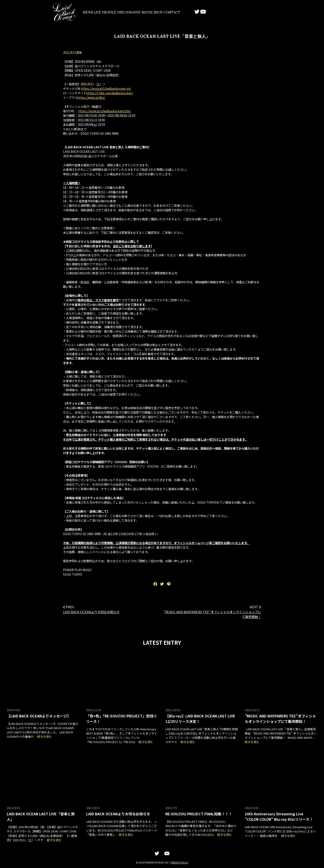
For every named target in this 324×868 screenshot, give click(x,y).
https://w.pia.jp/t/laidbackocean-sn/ (106, 89)
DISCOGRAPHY (151, 12)
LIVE (107, 12)
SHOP (193, 12)
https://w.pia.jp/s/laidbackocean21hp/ (105, 112)
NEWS (91, 12)
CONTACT (212, 12)
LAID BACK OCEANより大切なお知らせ (91, 612)
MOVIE (175, 12)
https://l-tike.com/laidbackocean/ (110, 94)
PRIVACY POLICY (180, 862)
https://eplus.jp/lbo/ (91, 98)
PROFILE (125, 12)
